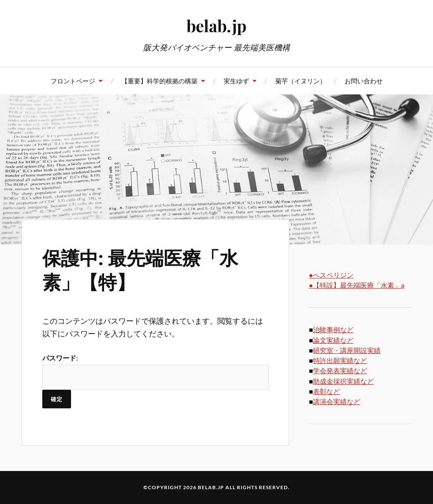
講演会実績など (337, 401)
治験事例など (333, 329)
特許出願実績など (340, 360)
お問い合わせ (364, 81)
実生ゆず (236, 81)
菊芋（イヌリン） (301, 81)
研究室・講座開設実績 (347, 350)
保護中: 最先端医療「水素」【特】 (140, 269)
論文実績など (333, 340)
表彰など (326, 391)
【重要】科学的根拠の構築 (159, 81)
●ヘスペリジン (331, 275)
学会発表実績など (340, 370)
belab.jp (216, 26)
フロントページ (73, 81)
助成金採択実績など (343, 381)
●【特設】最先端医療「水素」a (356, 285)
